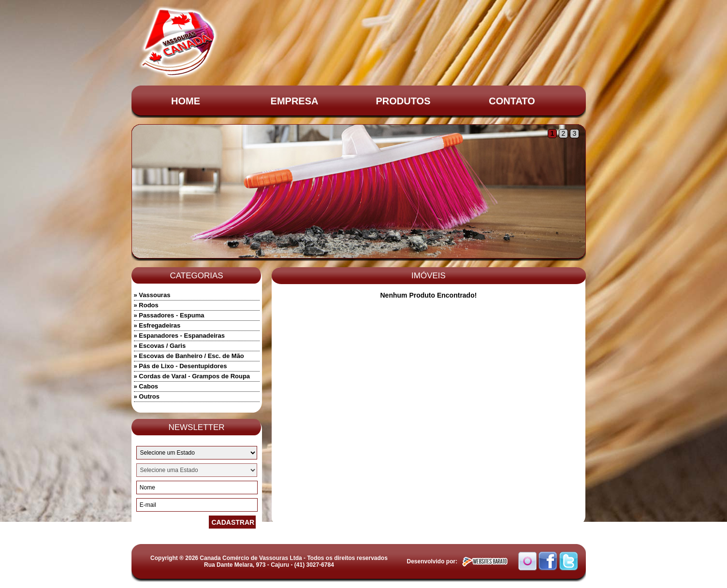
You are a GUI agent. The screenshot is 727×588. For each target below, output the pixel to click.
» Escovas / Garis (160, 346)
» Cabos (146, 386)
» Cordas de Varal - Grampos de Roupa (192, 376)
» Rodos (146, 305)
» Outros (147, 396)
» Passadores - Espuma (169, 315)
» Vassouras (152, 295)
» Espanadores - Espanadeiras (180, 336)
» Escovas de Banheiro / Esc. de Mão (189, 356)
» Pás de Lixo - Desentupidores (181, 366)
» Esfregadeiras (157, 325)
